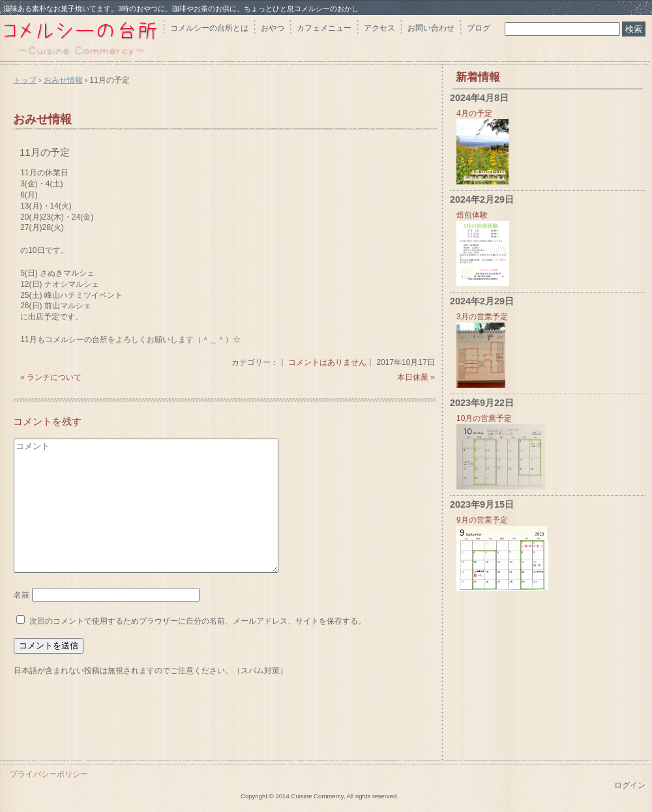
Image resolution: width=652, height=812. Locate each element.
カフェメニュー (324, 28)
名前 (22, 595)
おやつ (273, 28)
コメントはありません (327, 362)
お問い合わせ (431, 28)
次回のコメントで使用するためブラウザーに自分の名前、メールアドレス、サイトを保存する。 (198, 621)
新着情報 (478, 77)
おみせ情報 (42, 119)
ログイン (630, 785)
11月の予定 (45, 152)
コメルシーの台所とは (209, 28)
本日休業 (413, 377)
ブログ (479, 28)
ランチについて (54, 377)
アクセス (379, 28)
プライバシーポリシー (49, 774)
